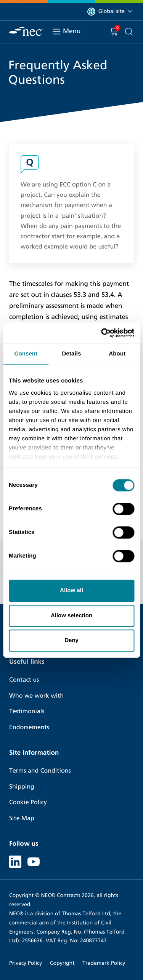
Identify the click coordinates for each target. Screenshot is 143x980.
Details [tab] (72, 354)
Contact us (24, 680)
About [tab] (117, 354)
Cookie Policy (28, 802)
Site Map (22, 818)
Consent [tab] (26, 354)
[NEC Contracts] (26, 31)
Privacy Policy (26, 963)
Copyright (62, 963)
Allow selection (71, 616)
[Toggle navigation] (57, 32)
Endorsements (29, 727)
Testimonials (27, 711)
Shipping (22, 787)
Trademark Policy (104, 963)
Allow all (71, 590)
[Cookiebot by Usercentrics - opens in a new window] (102, 333)
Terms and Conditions (40, 771)
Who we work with (36, 696)
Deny (71, 640)
